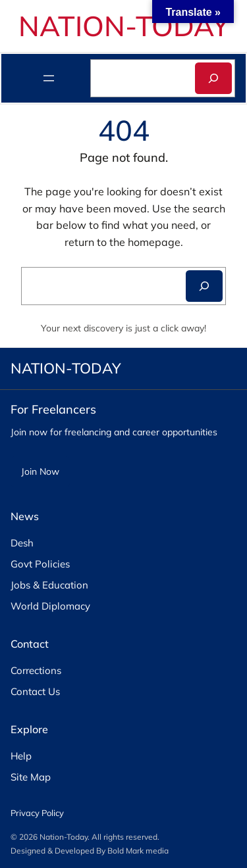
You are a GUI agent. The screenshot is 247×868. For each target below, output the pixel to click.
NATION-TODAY (124, 26)
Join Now (40, 471)
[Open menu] (49, 78)
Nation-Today (64, 837)
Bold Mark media (138, 851)
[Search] (213, 78)
